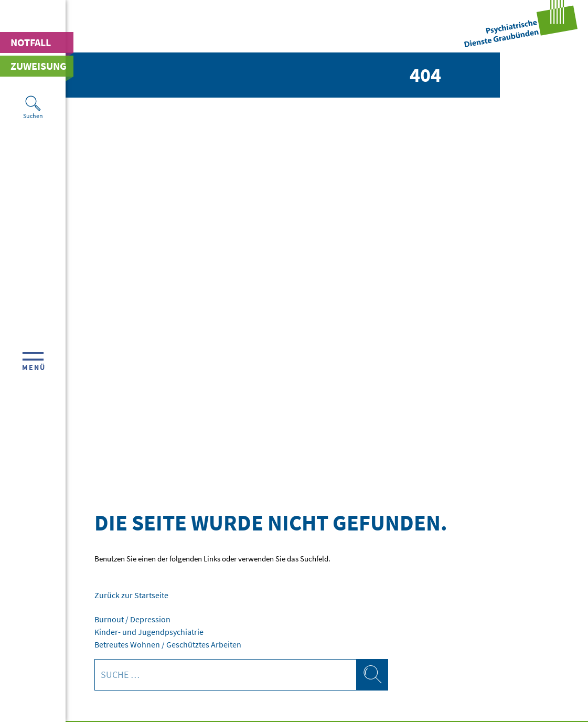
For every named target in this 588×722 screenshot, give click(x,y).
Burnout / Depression (129, 618)
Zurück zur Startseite (128, 595)
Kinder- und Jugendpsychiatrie (145, 630)
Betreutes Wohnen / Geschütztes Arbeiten (161, 643)
